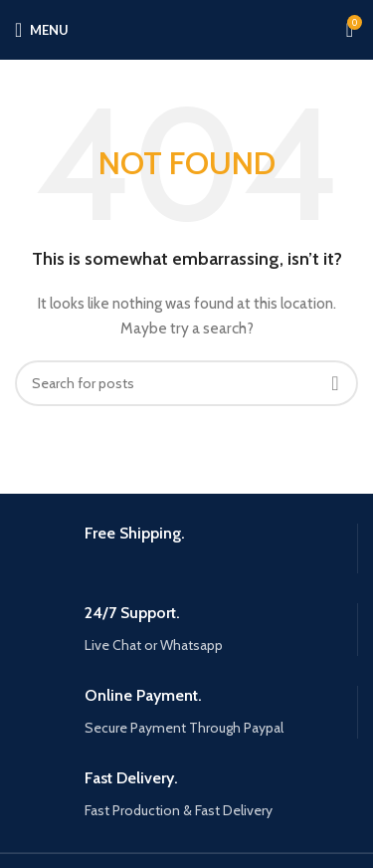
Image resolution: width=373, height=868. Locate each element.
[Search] (186, 383)
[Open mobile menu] (42, 30)
